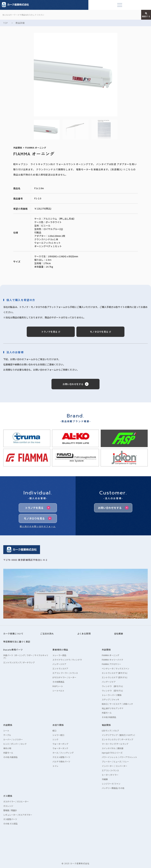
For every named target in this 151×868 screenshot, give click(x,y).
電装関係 (106, 725)
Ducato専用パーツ (13, 650)
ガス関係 (8, 796)
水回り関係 (58, 725)
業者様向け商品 (60, 650)
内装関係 (8, 725)
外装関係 (106, 650)
